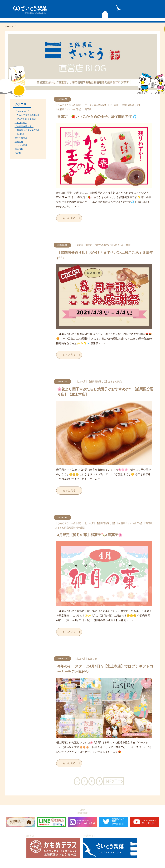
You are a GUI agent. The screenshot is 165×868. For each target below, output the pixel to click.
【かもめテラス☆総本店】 (69, 105)
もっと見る (69, 218)
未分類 (81, 528)
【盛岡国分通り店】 (131, 105)
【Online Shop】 (22, 111)
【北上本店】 (114, 105)
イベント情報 (124, 245)
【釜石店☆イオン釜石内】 (69, 109)
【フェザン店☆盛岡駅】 (95, 105)
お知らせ (113, 245)
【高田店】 (88, 109)
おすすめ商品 (101, 245)
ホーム (8, 27)
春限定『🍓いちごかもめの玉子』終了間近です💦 (97, 117)
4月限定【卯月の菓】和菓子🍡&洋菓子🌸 (90, 535)
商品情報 (73, 528)
